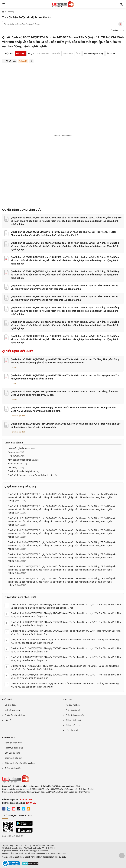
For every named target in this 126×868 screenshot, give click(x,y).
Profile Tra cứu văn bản (15, 715)
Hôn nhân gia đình (18, 416)
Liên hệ (8, 720)
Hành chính (13, 464)
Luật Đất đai (43, 857)
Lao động (12, 468)
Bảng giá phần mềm (13, 743)
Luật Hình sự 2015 (58, 857)
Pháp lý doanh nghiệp (75, 715)
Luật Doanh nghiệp (29, 857)
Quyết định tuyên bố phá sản (22, 471)
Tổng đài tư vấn (72, 730)
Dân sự (14, 367)
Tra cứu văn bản (73, 705)
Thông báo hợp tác (13, 768)
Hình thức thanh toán (14, 748)
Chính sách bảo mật (13, 758)
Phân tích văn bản (73, 710)
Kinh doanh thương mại (19, 460)
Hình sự (12, 456)
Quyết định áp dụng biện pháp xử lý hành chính (31, 475)
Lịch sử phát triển (12, 710)
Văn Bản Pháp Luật (11, 857)
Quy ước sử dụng (12, 753)
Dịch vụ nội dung (73, 725)
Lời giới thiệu (10, 705)
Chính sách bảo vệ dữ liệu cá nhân (20, 763)
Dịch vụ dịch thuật (74, 720)
